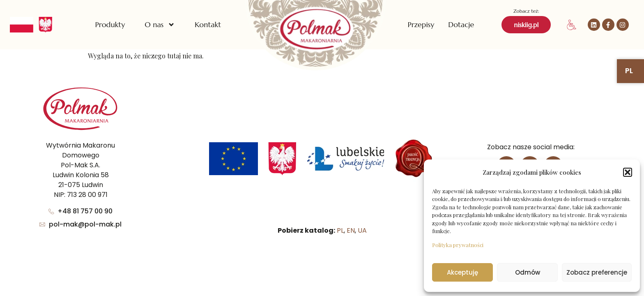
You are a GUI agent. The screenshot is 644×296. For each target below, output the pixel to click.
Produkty (110, 24)
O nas (160, 25)
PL (340, 230)
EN (351, 230)
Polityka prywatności (458, 245)
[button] (628, 172)
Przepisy (421, 24)
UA (362, 230)
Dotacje (461, 24)
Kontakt (208, 24)
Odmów (528, 272)
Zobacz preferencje (597, 272)
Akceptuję (462, 272)
